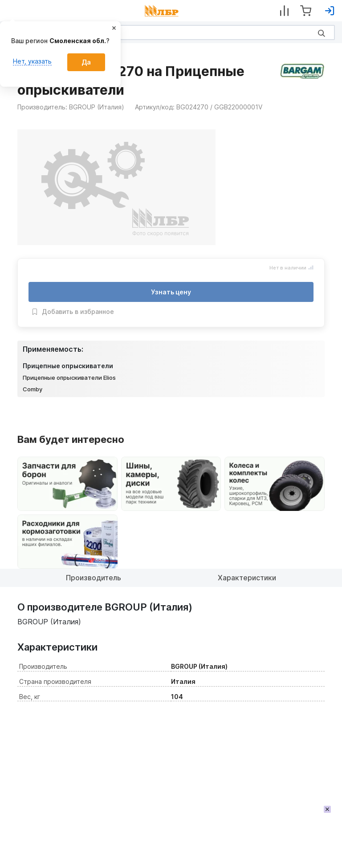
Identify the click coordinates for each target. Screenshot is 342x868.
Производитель (94, 578)
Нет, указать (32, 61)
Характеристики (247, 578)
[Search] (171, 32)
